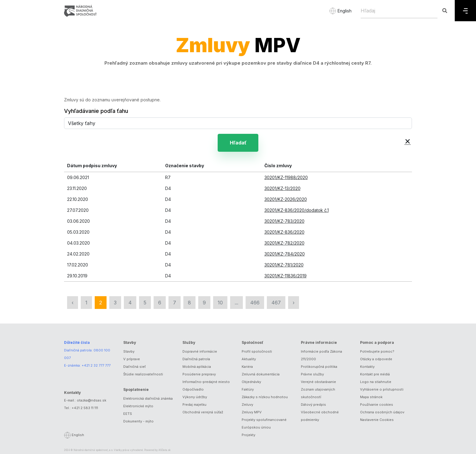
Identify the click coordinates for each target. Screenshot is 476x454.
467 (276, 303)
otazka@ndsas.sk (92, 400)
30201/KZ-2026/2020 (286, 199)
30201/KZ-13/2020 (282, 188)
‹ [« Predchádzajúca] (73, 303)
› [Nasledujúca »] (294, 303)
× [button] (408, 141)
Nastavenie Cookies (377, 420)
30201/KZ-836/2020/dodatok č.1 (297, 210)
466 (255, 303)
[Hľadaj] (399, 11)
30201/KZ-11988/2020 (286, 177)
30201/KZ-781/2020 (284, 265)
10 (220, 303)
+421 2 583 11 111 (85, 408)
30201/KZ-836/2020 (284, 232)
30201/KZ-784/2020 (285, 254)
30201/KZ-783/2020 (284, 221)
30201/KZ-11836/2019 (286, 276)
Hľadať (238, 143)
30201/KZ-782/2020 (284, 243)
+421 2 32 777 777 (96, 365)
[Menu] (465, 11)
